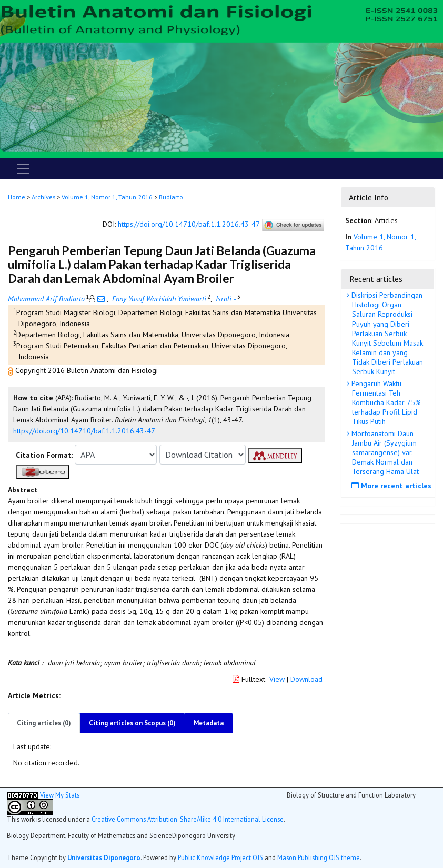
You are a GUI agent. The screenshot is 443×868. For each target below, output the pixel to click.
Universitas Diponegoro (104, 857)
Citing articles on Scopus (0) (132, 723)
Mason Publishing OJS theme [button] (319, 857)
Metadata (209, 723)
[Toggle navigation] (23, 169)
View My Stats (60, 795)
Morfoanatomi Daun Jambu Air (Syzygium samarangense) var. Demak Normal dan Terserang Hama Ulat (384, 453)
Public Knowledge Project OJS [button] (220, 857)
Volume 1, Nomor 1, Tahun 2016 (107, 197)
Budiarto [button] (171, 197)
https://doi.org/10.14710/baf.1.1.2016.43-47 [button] (84, 431)
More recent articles (393, 486)
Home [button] (17, 197)
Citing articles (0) (44, 723)
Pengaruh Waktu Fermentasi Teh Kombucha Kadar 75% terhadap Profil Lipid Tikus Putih (385, 403)
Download (306, 679)
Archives (43, 197)
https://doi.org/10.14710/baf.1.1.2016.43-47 (189, 225)
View (277, 679)
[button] (12, 370)
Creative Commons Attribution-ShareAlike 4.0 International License (188, 819)
